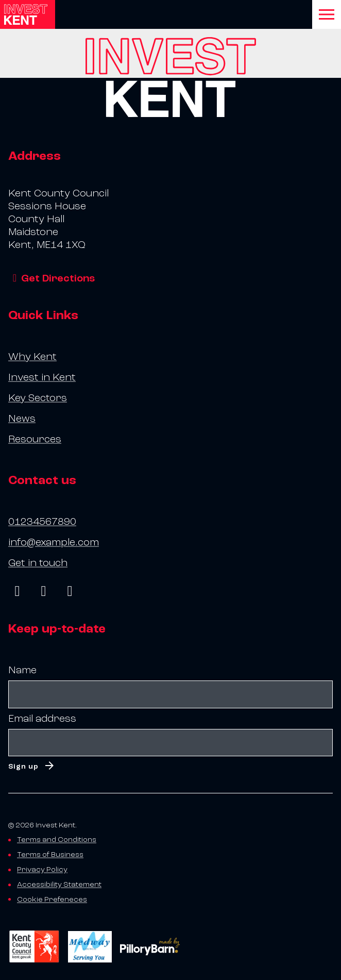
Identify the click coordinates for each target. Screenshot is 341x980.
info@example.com (54, 542)
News (22, 419)
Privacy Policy (42, 869)
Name (22, 670)
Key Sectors (38, 398)
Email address (42, 719)
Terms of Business (50, 854)
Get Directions (52, 278)
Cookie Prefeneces (52, 899)
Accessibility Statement (59, 884)
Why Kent (32, 357)
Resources (35, 439)
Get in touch (38, 563)
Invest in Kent (42, 377)
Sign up (23, 766)
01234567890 (42, 522)
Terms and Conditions (57, 840)
